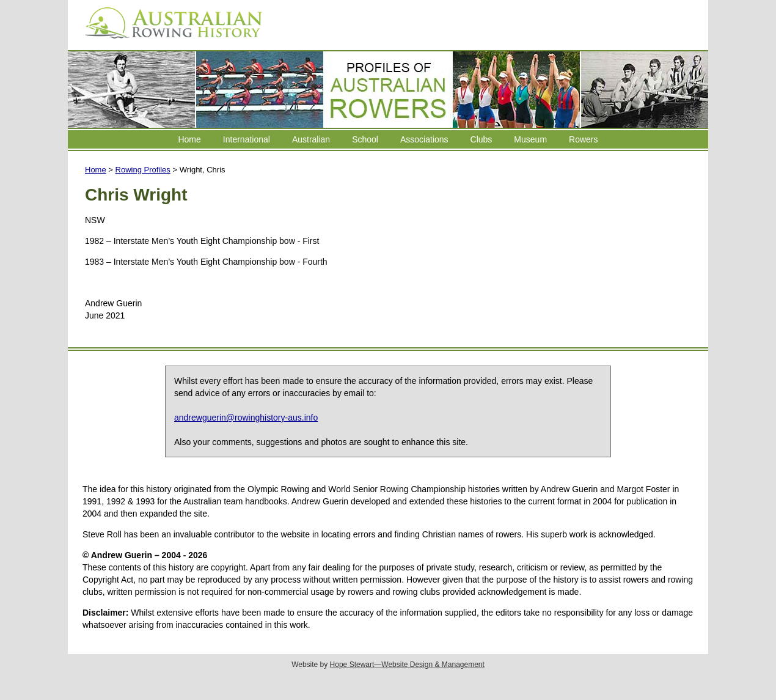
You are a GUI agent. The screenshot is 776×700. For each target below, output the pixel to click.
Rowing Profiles (143, 170)
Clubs (481, 139)
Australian (311, 139)
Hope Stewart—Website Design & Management (407, 665)
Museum (530, 139)
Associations (424, 139)
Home (189, 139)
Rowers (583, 139)
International (247, 139)
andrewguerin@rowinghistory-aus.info (246, 418)
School (365, 139)
